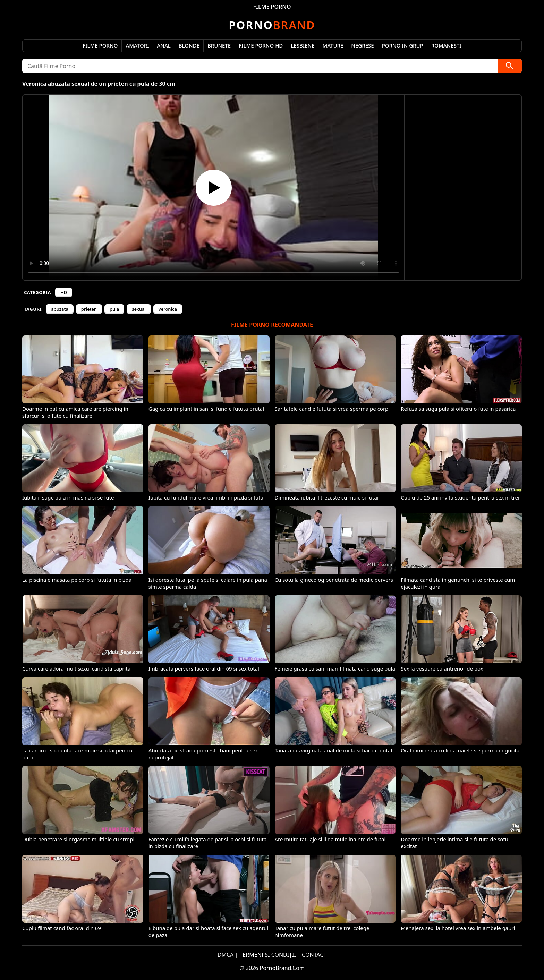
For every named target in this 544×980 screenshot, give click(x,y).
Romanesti (446, 45)
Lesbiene (303, 45)
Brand (272, 25)
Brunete (219, 45)
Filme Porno (100, 45)
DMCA (226, 955)
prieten (89, 309)
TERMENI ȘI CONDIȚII (268, 955)
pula (114, 309)
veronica (168, 309)
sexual (139, 309)
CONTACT (314, 955)
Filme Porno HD (261, 45)
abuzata (60, 309)
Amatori (137, 45)
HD (64, 292)
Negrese (362, 45)
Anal (164, 45)
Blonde (189, 45)
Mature (333, 45)
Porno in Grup (403, 45)
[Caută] (510, 66)
